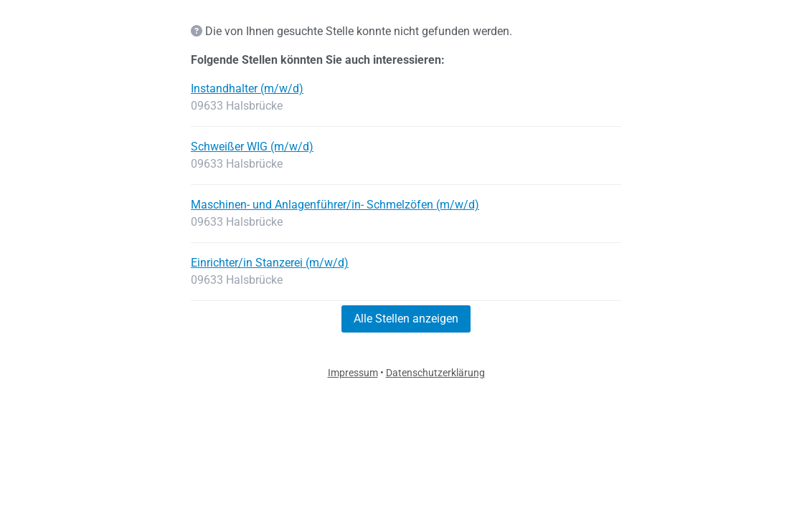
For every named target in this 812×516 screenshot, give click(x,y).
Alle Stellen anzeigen (406, 319)
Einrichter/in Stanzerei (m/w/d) (270, 263)
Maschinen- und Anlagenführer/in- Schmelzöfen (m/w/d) (335, 205)
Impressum (353, 373)
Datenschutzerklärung (435, 373)
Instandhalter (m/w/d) (247, 89)
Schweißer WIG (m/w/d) (252, 147)
